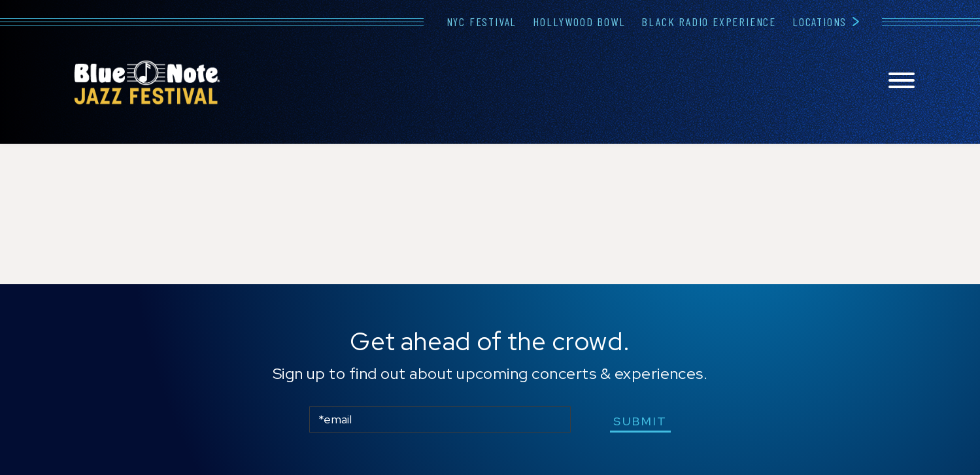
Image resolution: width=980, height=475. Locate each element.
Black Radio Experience (709, 22)
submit (640, 421)
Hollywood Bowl (579, 22)
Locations (819, 22)
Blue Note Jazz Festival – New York (147, 82)
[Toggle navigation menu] (902, 81)
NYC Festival (482, 22)
